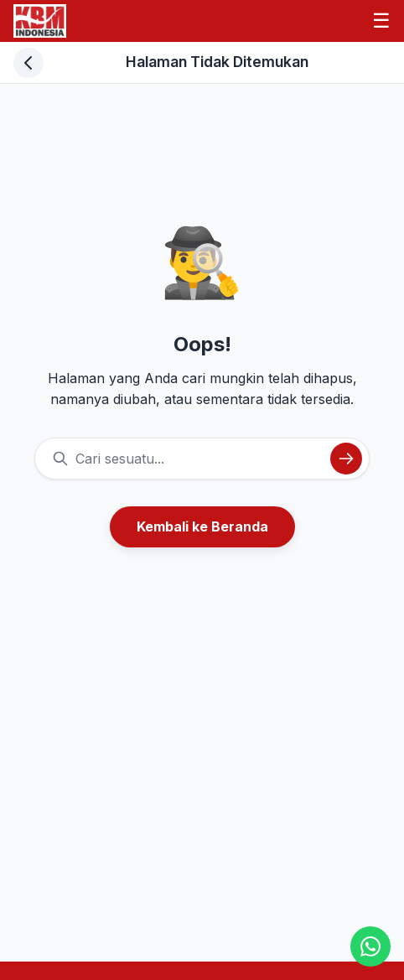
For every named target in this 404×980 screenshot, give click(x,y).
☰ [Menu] (381, 21)
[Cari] (346, 459)
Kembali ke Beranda (202, 526)
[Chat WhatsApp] (370, 946)
